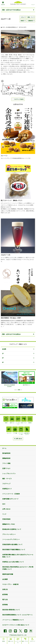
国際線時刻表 (6, 458)
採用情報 (5, 605)
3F (3, 362)
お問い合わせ (6, 509)
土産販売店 (30, 21)
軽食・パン (30, 17)
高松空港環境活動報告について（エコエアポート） (18, 615)
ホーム (4, 448)
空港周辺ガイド (7, 489)
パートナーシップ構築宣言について (13, 620)
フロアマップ (6, 484)
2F (3, 358)
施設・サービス (7, 479)
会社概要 (5, 579)
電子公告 (5, 600)
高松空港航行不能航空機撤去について (14, 550)
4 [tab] (21, 390)
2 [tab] (17, 390)
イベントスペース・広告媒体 (11, 494)
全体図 (4, 349)
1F (3, 353)
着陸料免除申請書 (8, 574)
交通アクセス (6, 468)
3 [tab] (19, 390)
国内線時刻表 (6, 453)
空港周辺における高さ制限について (13, 562)
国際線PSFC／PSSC (9, 524)
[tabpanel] (9, 379)
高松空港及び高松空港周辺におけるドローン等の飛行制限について (18, 568)
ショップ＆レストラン (9, 473)
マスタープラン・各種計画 (10, 584)
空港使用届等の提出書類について (12, 544)
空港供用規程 (6, 519)
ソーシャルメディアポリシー (11, 539)
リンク (4, 514)
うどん (22, 17)
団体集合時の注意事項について (12, 529)
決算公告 (5, 589)
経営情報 (5, 594)
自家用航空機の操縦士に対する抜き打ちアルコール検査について (18, 556)
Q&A (4, 504)
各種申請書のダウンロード (10, 499)
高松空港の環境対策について (11, 610)
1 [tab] (15, 390)
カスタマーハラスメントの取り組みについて (16, 625)
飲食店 (22, 21)
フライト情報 (6, 463)
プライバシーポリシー (9, 534)
